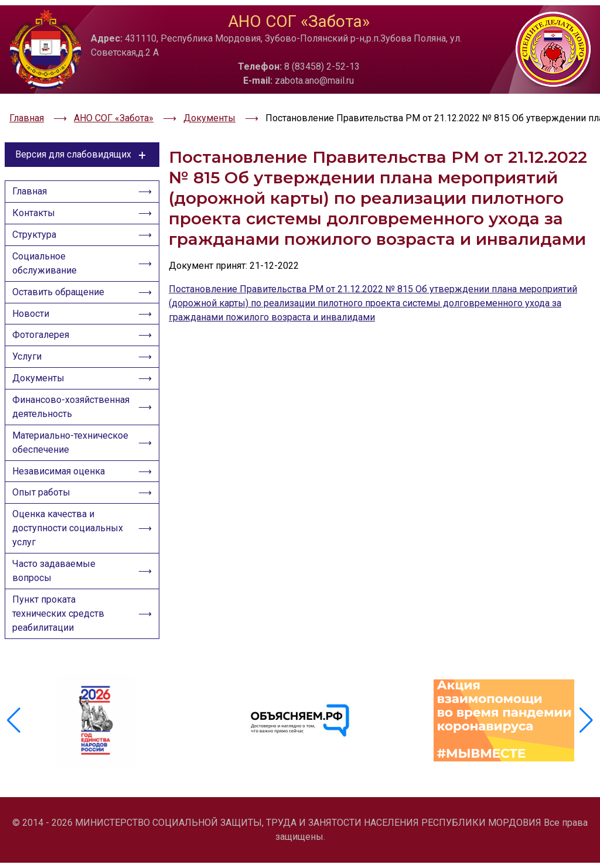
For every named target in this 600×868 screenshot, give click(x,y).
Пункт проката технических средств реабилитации (61, 645)
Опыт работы (44, 516)
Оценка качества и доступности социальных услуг (70, 554)
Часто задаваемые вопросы (56, 599)
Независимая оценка (61, 492)
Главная (32, 172)
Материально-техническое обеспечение (71, 461)
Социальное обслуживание (47, 251)
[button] (586, 737)
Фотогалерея (43, 330)
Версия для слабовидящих (82, 134)
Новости (33, 306)
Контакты (36, 196)
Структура (37, 220)
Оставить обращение (61, 282)
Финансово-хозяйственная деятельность (47, 416)
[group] (96, 737)
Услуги (29, 354)
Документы (41, 378)
